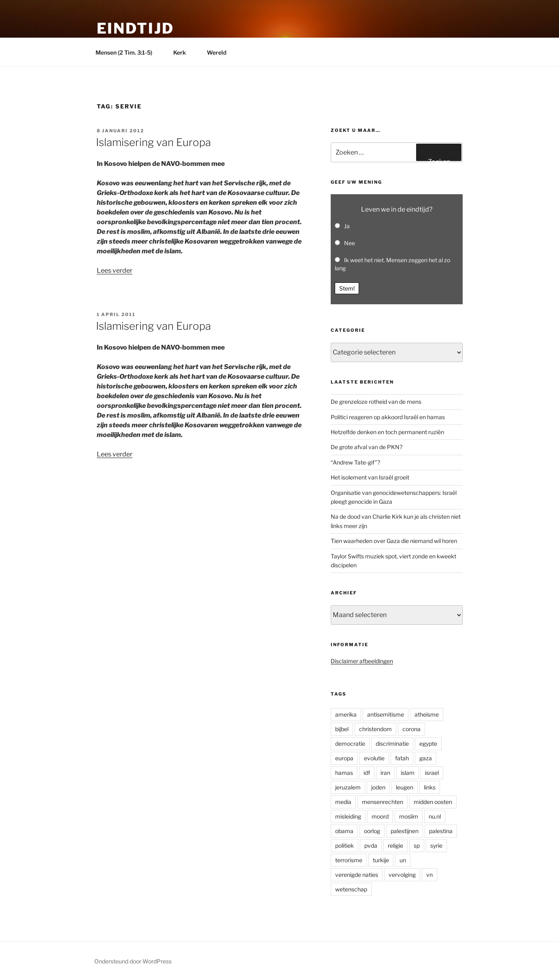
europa (344, 758)
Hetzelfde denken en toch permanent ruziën (387, 432)
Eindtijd (135, 28)
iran (385, 773)
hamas (344, 773)
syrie (436, 845)
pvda (371, 845)
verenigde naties (357, 875)
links (430, 787)
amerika (346, 714)
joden (378, 787)
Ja (347, 226)
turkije (381, 860)
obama (344, 831)
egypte (428, 743)
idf (367, 773)
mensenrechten (383, 802)
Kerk (183, 52)
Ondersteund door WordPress (133, 961)
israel (432, 773)
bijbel (342, 729)
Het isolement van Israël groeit (370, 477)
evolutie (374, 758)
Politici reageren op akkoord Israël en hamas (388, 417)
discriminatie (392, 743)
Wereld (220, 52)
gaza (426, 758)
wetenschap (351, 889)
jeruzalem (348, 787)
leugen (405, 787)
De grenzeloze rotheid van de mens (376, 402)
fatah (402, 758)
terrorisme (349, 860)
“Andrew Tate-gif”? (355, 462)
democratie (350, 743)
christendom (375, 729)
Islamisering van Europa (153, 142)
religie (395, 845)
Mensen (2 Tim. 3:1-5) (128, 52)
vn (429, 875)
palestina (441, 831)
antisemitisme (386, 714)
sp (417, 845)
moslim (409, 816)
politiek (344, 845)
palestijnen (405, 831)
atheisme (427, 714)
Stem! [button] (347, 288)
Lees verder (115, 270)
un (403, 860)
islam (408, 773)
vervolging (402, 875)
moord (380, 816)
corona (411, 729)
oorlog (372, 831)
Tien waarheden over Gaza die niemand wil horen (394, 541)
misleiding (348, 816)
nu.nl (435, 816)
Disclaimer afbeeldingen (362, 661)
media (343, 802)
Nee (350, 243)
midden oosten (433, 802)
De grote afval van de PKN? (367, 447)
